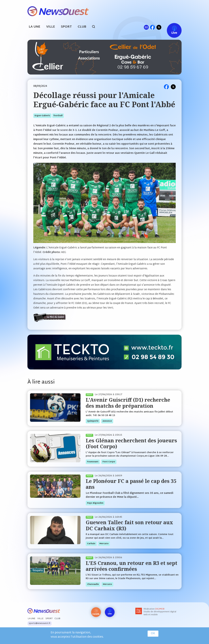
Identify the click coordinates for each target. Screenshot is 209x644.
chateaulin (93, 584)
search (95, 27)
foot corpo (109, 462)
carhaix (91, 544)
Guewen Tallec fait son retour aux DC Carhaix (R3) (129, 525)
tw (159, 27)
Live (171, 27)
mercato (104, 544)
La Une (35, 27)
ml (146, 27)
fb (152, 27)
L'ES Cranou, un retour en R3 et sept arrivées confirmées (132, 566)
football (58, 116)
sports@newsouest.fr (40, 623)
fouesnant (93, 462)
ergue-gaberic (42, 116)
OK (153, 634)
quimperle (93, 421)
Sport (66, 27)
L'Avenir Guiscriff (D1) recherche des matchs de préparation (128, 403)
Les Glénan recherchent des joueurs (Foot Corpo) (131, 443)
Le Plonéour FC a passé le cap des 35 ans (131, 484)
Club (82, 27)
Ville (51, 27)
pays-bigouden (95, 503)
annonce (107, 421)
